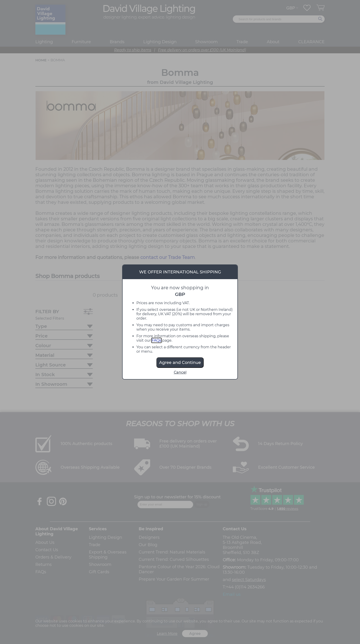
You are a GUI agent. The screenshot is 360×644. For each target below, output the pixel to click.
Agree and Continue (180, 363)
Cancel (180, 372)
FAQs (156, 340)
